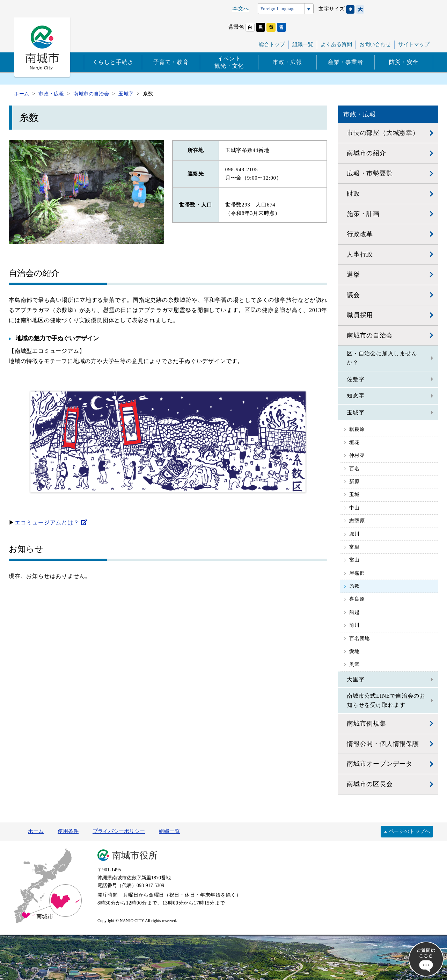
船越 (354, 612)
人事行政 (360, 254)
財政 (353, 194)
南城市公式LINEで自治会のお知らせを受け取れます (386, 700)
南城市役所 (135, 855)
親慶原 (357, 429)
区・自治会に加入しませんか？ (382, 358)
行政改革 (360, 234)
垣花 (354, 442)
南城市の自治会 (370, 335)
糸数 (354, 586)
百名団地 (360, 638)
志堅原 (357, 521)
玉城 (354, 495)
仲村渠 (357, 455)
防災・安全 (404, 62)
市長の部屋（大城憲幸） (383, 133)
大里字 (356, 679)
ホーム (36, 831)
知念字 (356, 396)
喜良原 (357, 599)
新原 (354, 482)
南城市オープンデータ (380, 764)
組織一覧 (303, 44)
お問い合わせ (375, 44)
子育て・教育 (171, 62)
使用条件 (68, 831)
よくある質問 (336, 44)
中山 (354, 508)
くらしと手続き (113, 62)
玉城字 (356, 412)
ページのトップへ (410, 831)
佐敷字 (356, 379)
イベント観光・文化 (229, 62)
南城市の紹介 (367, 153)
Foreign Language (278, 9)
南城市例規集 (367, 724)
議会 (353, 295)
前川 (354, 625)
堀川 (354, 534)
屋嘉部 (357, 573)
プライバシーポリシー (119, 831)
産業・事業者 (346, 62)
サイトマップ (414, 44)
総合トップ (272, 44)
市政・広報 (287, 62)
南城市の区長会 (370, 784)
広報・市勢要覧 (370, 173)
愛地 (354, 651)
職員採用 (360, 315)
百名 (354, 469)
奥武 (354, 664)
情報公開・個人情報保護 (383, 744)
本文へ (241, 9)
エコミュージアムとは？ (47, 522)
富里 (354, 547)
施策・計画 (363, 214)
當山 (354, 560)
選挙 (353, 275)
